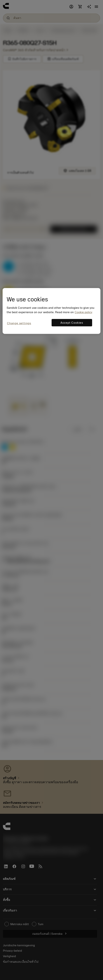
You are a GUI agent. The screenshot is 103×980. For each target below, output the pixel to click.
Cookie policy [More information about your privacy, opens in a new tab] (83, 312)
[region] (52, 311)
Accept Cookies (72, 323)
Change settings (19, 323)
